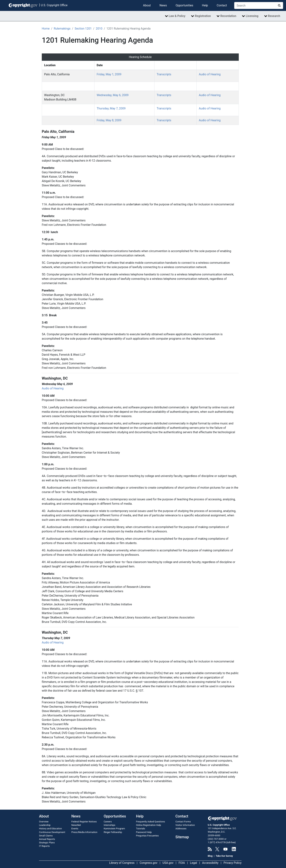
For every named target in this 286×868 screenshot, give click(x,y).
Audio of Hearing (210, 74)
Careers (108, 822)
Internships (110, 825)
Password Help (144, 832)
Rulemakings (62, 29)
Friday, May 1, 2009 (109, 74)
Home (46, 29)
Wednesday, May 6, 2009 (113, 95)
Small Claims (46, 836)
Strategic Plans (47, 843)
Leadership (45, 825)
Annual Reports (47, 839)
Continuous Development (52, 832)
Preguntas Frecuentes (147, 836)
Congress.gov (148, 863)
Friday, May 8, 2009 (109, 120)
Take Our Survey (224, 856)
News (163, 5)
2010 (99, 29)
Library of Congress (122, 863)
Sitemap (182, 837)
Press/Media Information (84, 832)
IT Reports (44, 846)
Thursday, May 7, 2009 (111, 108)
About (147, 5)
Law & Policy (177, 16)
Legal (194, 863)
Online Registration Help (149, 825)
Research (274, 16)
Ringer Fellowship (113, 832)
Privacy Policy (233, 863)
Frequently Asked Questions (151, 822)
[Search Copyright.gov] (255, 5)
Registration (203, 16)
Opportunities (184, 5)
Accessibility (210, 863)
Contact (222, 5)
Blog (210, 856)
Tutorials (141, 829)
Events (75, 829)
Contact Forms (183, 822)
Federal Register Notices (84, 822)
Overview (44, 822)
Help (205, 5)
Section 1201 (83, 29)
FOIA (182, 863)
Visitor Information (185, 825)
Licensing (252, 16)
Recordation (228, 16)
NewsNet (76, 825)
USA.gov (168, 863)
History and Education (50, 829)
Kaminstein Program (114, 829)
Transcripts (164, 74)
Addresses (181, 829)
